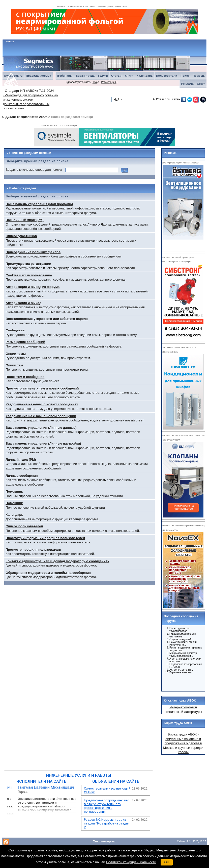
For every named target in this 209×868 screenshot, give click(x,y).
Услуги (103, 76)
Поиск (185, 76)
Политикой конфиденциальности (131, 862)
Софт (201, 84)
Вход (96, 82)
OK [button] (167, 862)
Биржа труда (85, 76)
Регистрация (108, 82)
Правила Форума (39, 76)
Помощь (199, 76)
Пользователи (167, 76)
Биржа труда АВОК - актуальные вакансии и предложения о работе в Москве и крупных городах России (183, 743)
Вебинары (65, 76)
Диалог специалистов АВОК (27, 117)
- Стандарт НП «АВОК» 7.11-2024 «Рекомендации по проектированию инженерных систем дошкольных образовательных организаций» (30, 99)
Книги (129, 76)
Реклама (188, 84)
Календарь (145, 76)
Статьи (116, 76)
